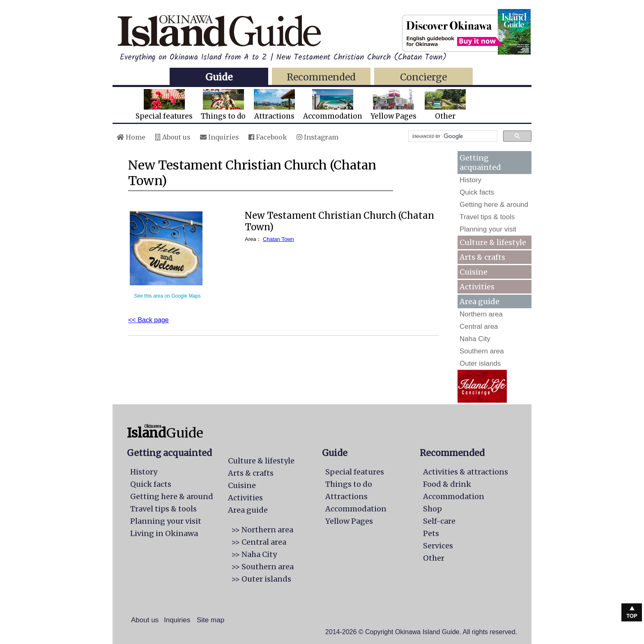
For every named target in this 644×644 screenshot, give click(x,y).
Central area (479, 327)
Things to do (223, 105)
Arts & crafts (482, 257)
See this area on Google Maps (167, 296)
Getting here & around (494, 205)
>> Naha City (254, 554)
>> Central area (259, 542)
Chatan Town (278, 239)
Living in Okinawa (164, 533)
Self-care (439, 521)
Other (445, 105)
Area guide (248, 510)
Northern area (481, 314)
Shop (432, 509)
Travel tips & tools (487, 217)
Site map (210, 620)
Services (438, 546)
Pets (431, 533)
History (470, 180)
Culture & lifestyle (493, 242)
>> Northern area (262, 530)
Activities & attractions (466, 472)
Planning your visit (488, 229)
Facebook (268, 137)
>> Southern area (262, 567)
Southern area (482, 351)
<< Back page (148, 320)
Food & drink (447, 484)
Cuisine (474, 272)
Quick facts (477, 192)
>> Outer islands (261, 579)
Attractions (274, 105)
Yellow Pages (393, 105)
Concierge (423, 77)
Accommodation (333, 105)
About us (173, 137)
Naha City (475, 339)
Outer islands (480, 363)
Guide (219, 77)
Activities (477, 287)
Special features (164, 105)
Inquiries (220, 137)
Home (131, 137)
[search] (452, 136)
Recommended (321, 77)
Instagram (317, 137)
